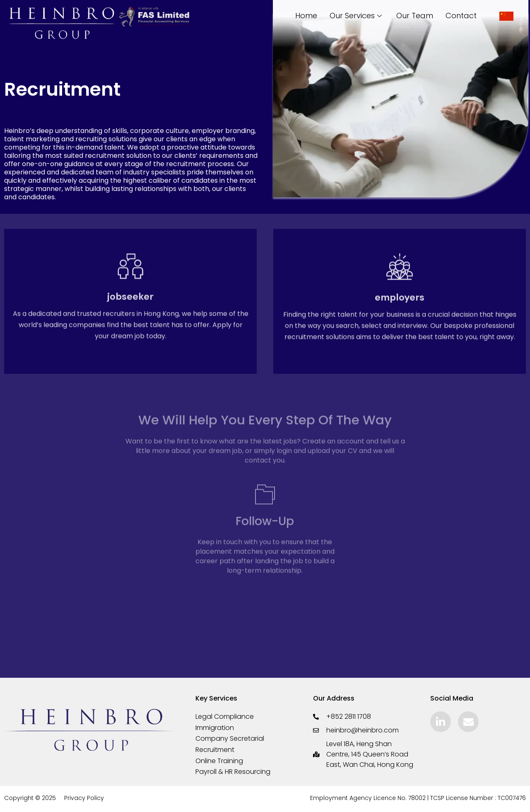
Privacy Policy (84, 799)
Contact (461, 16)
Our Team (415, 16)
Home (306, 16)
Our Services (357, 16)
